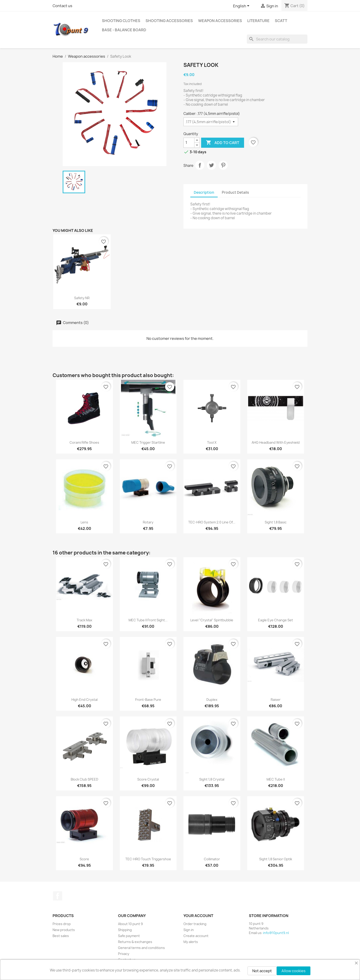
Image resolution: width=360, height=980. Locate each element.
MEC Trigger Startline (148, 442)
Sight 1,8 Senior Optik (276, 859)
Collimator (212, 859)
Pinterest (223, 165)
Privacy (124, 954)
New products (64, 930)
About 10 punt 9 (130, 924)
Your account (198, 916)
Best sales (61, 936)
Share (200, 165)
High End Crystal (84, 700)
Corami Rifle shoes (84, 442)
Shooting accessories (169, 21)
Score (84, 859)
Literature (258, 21)
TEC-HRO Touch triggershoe (148, 859)
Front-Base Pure (148, 700)
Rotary (148, 522)
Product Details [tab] (235, 192)
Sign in (189, 930)
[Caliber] (211, 122)
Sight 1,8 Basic (276, 522)
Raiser (276, 700)
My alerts (191, 942)
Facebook (58, 896)
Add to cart (223, 143)
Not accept (262, 971)
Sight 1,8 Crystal (212, 779)
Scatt (281, 21)
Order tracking (195, 924)
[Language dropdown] (242, 6)
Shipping (125, 930)
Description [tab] (204, 192)
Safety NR (82, 298)
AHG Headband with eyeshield (276, 442)
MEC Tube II (276, 779)
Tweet (211, 165)
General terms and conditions (141, 948)
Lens (84, 522)
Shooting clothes (121, 21)
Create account (196, 936)
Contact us (62, 6)
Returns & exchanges (135, 942)
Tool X (212, 442)
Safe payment (129, 936)
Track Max (84, 620)
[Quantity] (189, 143)
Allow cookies (294, 971)
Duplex (212, 700)
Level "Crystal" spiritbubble (212, 620)
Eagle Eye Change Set (276, 620)
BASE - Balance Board (124, 30)
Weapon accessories (220, 21)
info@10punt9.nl (276, 933)
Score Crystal (148, 779)
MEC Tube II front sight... (148, 620)
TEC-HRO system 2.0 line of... (212, 522)
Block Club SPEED (84, 779)
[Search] (277, 39)
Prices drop (62, 924)
